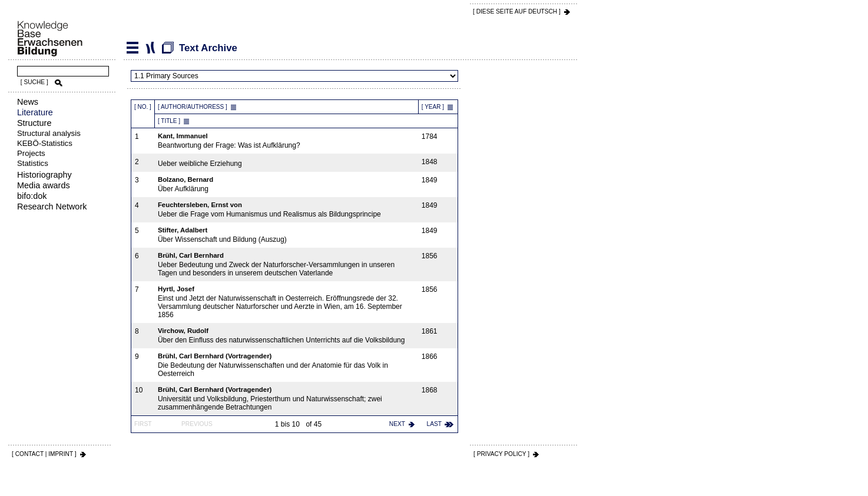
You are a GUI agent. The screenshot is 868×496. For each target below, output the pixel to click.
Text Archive (150, 48)
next (397, 424)
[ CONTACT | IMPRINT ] (44, 454)
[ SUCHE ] (34, 82)
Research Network (52, 207)
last (434, 424)
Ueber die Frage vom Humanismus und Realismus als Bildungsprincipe (287, 210)
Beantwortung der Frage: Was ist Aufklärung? (287, 141)
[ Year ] (433, 107)
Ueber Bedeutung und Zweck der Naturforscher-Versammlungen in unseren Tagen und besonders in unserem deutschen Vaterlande (287, 264)
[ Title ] (169, 121)
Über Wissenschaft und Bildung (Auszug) (287, 235)
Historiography (44, 175)
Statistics (33, 163)
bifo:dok (32, 196)
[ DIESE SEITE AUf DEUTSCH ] (517, 11)
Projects (31, 153)
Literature (35, 112)
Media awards (44, 185)
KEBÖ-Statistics (45, 143)
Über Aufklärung (287, 184)
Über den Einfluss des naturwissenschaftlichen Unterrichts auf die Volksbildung (287, 336)
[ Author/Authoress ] (193, 107)
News (28, 102)
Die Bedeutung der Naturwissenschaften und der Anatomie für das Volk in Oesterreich (287, 365)
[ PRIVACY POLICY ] (501, 454)
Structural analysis (49, 133)
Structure (34, 123)
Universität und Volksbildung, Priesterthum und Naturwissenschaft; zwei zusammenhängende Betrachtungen (287, 399)
